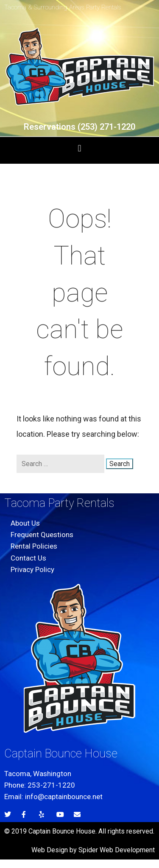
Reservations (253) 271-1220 (79, 127)
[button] (79, 148)
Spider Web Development (117, 850)
